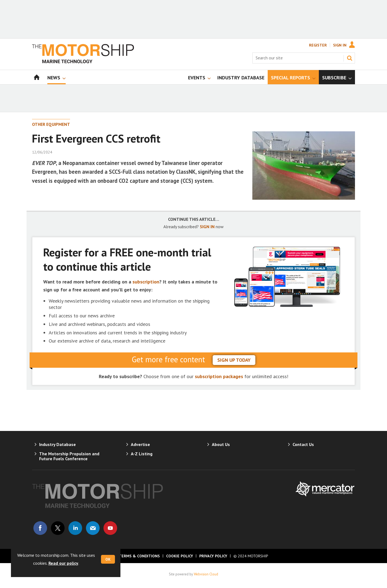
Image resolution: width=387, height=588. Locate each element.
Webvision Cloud (206, 574)
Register (318, 45)
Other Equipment (51, 124)
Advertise (140, 444)
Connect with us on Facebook (40, 528)
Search (350, 58)
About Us (221, 444)
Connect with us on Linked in (75, 528)
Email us (93, 528)
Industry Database (57, 444)
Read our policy (63, 563)
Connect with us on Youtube (110, 528)
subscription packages (219, 376)
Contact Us (303, 444)
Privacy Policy (213, 556)
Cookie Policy (180, 556)
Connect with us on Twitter (58, 528)
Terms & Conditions (139, 556)
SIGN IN (207, 227)
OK (108, 559)
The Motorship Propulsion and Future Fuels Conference (69, 456)
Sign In (340, 45)
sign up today (234, 360)
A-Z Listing (142, 454)
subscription (146, 282)
